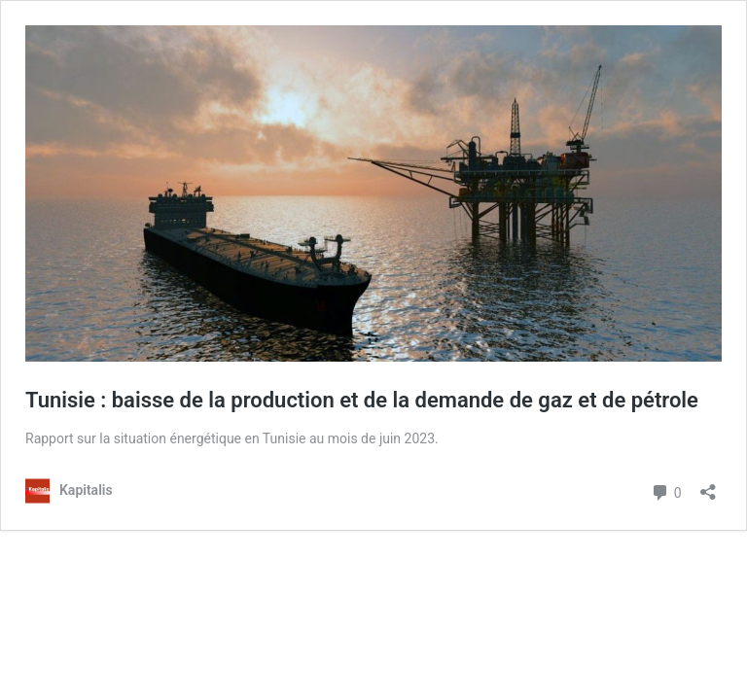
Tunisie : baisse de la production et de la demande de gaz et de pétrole (362, 400)
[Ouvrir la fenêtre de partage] (708, 486)
